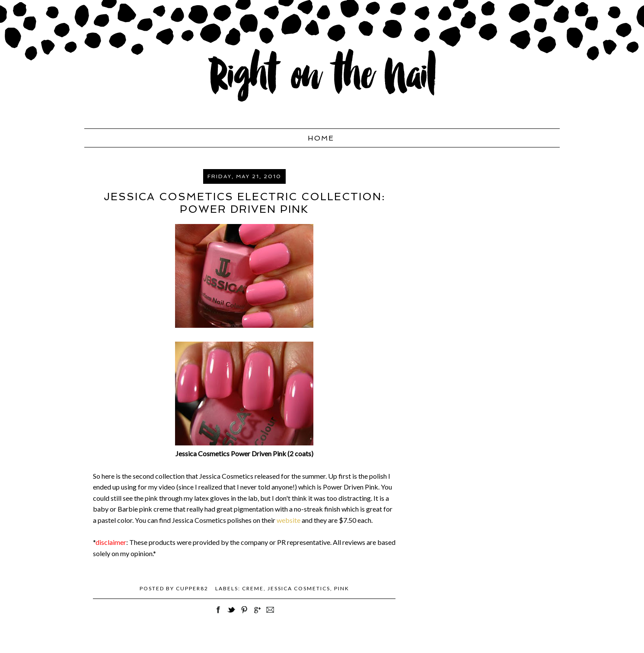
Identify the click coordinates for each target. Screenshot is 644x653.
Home (321, 138)
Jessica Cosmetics (299, 588)
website (289, 520)
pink (342, 588)
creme (253, 588)
